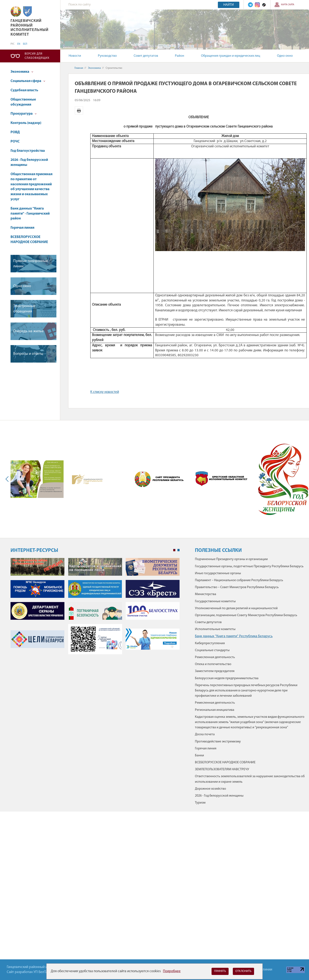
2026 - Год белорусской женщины (29, 162)
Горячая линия (22, 228)
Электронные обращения (24, 309)
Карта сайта (288, 5)
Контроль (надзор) (26, 123)
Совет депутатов (146, 56)
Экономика (22, 72)
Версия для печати (79, 110)
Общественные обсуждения (23, 102)
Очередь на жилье (28, 331)
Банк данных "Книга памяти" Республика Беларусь (234, 636)
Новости (75, 56)
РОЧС (15, 142)
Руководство (107, 56)
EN (19, 44)
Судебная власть (24, 90)
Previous (8, 479)
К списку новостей (105, 392)
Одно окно (285, 56)
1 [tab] (174, 550)
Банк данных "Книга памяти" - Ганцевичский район (30, 214)
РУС (13, 44)
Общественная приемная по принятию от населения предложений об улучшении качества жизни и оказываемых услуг (31, 187)
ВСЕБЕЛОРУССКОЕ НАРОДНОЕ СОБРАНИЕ (29, 240)
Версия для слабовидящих (37, 56)
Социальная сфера (28, 81)
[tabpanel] (95, 608)
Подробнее (172, 971)
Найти (229, 5)
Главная (79, 68)
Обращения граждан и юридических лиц (231, 56)
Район (180, 56)
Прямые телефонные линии (31, 264)
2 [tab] (178, 550)
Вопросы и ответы (28, 354)
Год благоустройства (28, 151)
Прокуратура (24, 114)
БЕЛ (25, 44)
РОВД (15, 132)
